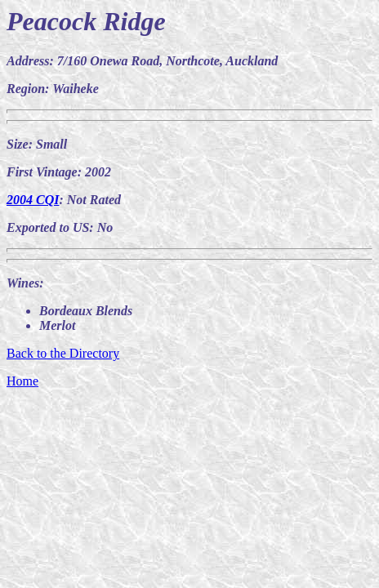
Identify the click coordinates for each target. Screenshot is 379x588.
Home (22, 381)
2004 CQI (33, 200)
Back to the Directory (63, 353)
